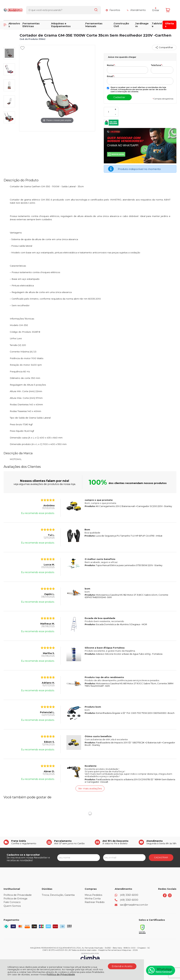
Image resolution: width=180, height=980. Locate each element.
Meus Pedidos (93, 895)
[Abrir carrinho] (170, 8)
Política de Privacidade (61, 974)
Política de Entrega (15, 898)
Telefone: (157, 65)
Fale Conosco (12, 902)
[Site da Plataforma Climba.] (90, 957)
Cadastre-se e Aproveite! (23, 855)
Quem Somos (12, 906)
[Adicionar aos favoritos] (22, 48)
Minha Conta (93, 898)
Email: (111, 76)
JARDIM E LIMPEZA (29, 28)
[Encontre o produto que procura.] (96, 8)
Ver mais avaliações (90, 788)
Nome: (111, 65)
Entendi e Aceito (122, 966)
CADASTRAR (161, 857)
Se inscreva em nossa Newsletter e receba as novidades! (28, 859)
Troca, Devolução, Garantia (58, 895)
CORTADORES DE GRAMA (55, 28)
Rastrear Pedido (95, 902)
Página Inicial (10, 28)
